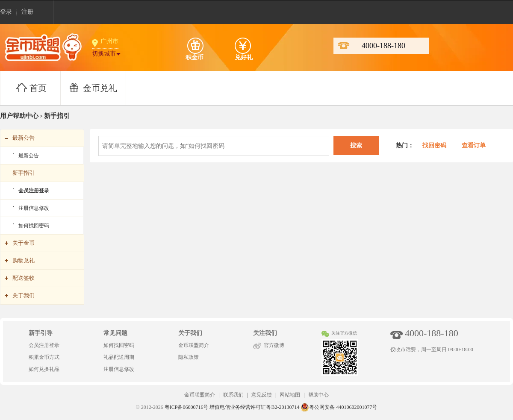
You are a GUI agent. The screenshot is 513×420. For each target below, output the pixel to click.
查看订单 (474, 145)
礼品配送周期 (119, 357)
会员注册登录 (34, 191)
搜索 (356, 145)
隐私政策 (189, 357)
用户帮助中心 (19, 116)
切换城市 (104, 54)
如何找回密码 (34, 226)
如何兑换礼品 (44, 369)
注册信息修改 (34, 208)
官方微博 (274, 345)
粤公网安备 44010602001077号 (339, 407)
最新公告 (29, 156)
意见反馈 (262, 395)
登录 (6, 12)
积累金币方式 (44, 357)
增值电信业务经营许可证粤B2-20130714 (254, 407)
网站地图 (290, 395)
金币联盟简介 (194, 345)
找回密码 (433, 145)
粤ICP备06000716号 (187, 407)
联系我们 (233, 395)
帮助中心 (318, 395)
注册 (27, 12)
